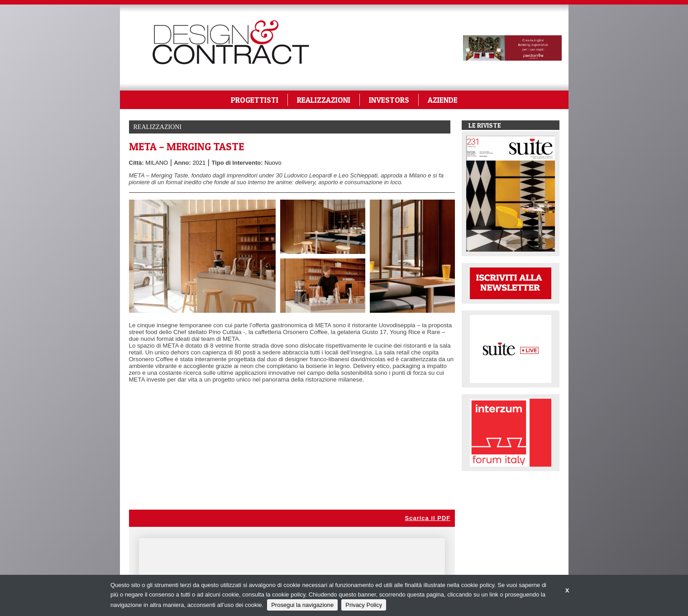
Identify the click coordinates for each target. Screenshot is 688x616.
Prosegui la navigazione (302, 605)
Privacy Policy (364, 605)
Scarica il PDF (428, 518)
